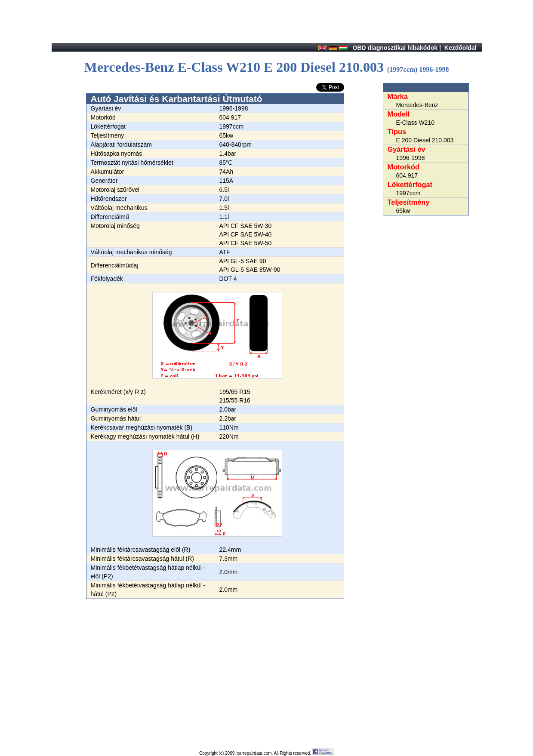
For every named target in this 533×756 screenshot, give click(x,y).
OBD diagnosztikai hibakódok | (397, 48)
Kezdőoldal (461, 48)
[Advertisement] (215, 667)
